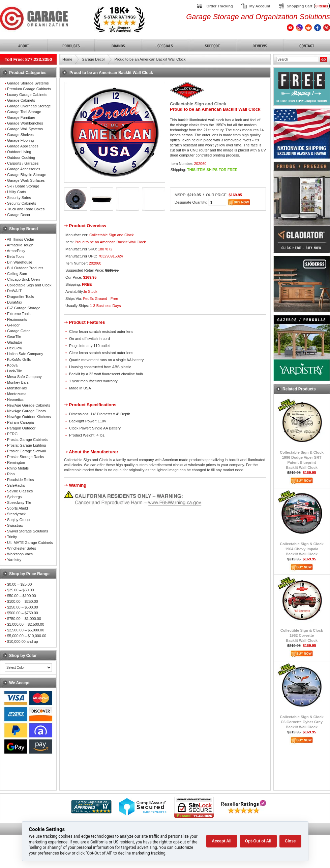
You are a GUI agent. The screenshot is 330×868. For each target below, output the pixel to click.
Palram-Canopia (20, 422)
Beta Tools (16, 256)
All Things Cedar (20, 239)
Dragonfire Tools (21, 297)
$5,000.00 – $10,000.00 (27, 636)
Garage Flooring (21, 140)
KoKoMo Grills (19, 359)
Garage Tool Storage (24, 112)
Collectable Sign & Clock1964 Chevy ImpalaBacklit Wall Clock (302, 549)
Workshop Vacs (20, 554)
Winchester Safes (22, 548)
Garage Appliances (23, 146)
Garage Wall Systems (25, 129)
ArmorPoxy (16, 251)
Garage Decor (19, 215)
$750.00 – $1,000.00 (24, 619)
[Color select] (28, 668)
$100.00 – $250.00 (23, 601)
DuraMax (15, 302)
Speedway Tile (19, 502)
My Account (260, 6)
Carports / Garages (23, 163)
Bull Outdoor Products (25, 268)
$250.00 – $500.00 (23, 607)
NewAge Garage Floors (26, 411)
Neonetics (15, 400)
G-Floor (13, 325)
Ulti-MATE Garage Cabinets (30, 543)
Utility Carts (17, 192)
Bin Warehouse (20, 262)
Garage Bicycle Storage (27, 175)
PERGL (13, 434)
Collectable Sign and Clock (29, 285)
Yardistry (14, 560)
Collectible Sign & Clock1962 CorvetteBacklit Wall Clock (302, 635)
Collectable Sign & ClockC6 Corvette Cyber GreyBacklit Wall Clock (302, 722)
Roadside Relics (20, 480)
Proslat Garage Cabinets (27, 440)
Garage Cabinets (21, 100)
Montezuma (17, 394)
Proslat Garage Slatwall (26, 451)
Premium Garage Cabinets (29, 89)
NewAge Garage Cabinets (29, 405)
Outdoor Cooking (21, 158)
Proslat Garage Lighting (27, 445)
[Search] (298, 59)
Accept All (221, 841)
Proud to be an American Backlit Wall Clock (150, 59)
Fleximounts (17, 319)
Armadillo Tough (20, 245)
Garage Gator (18, 331)
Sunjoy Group (18, 520)
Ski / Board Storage (23, 186)
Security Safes (19, 198)
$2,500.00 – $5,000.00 (26, 630)
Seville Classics (20, 491)
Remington (16, 462)
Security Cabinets (22, 203)
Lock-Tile (14, 371)
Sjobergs (14, 497)
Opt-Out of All (258, 841)
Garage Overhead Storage (29, 106)
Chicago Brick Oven (23, 279)
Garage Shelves (20, 135)
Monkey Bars (18, 382)
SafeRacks (16, 485)
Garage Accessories (24, 169)
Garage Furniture (21, 117)
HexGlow (15, 348)
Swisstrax (15, 525)
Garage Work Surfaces (26, 180)
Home (67, 59)
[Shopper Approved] (91, 812)
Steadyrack (16, 514)
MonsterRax (17, 388)
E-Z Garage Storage (24, 308)
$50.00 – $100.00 (22, 596)
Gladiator (15, 342)
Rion (11, 474)
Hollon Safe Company (25, 354)
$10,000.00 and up (23, 641)
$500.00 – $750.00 (23, 613)
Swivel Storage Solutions (28, 531)
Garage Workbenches (25, 123)
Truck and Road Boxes (26, 209)
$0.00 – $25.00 (19, 584)
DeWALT (14, 291)
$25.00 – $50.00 (21, 590)
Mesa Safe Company (24, 377)
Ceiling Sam (17, 274)
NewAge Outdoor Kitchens (29, 417)
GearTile (14, 337)
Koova (12, 365)
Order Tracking (219, 6)
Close (290, 841)
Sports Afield (18, 508)
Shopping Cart (300, 6)
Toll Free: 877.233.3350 (28, 59)
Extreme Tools (19, 314)
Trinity (12, 537)
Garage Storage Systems (28, 83)
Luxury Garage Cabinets (27, 95)
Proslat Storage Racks (25, 457)
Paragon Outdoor (21, 428)
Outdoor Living (19, 152)
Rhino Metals (18, 468)
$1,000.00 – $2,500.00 (26, 624)
